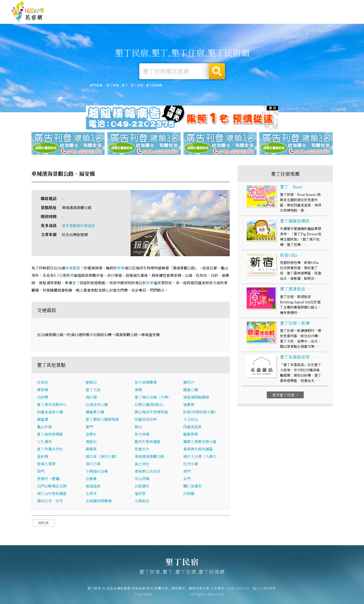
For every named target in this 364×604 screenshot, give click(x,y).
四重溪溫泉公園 (50, 412)
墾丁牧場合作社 (50, 449)
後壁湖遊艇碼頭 (196, 398)
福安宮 (140, 494)
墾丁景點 (317, 20)
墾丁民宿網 (154, 85)
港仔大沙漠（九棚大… (202, 457)
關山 (138, 427)
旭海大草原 (46, 464)
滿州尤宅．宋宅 (50, 501)
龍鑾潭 (43, 420)
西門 (41, 472)
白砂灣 (43, 398)
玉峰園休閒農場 (99, 501)
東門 (89, 427)
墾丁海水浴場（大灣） (153, 398)
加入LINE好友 (264, 591)
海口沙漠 (93, 464)
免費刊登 (272, 6)
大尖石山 (191, 420)
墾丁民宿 (28, 12)
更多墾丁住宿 (286, 395)
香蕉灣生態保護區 (198, 449)
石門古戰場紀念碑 (52, 486)
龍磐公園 (191, 390)
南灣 (138, 390)
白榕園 (189, 494)
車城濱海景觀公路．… (153, 457)
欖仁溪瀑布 (192, 486)
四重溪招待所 (146, 420)
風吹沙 (189, 383)
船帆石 (91, 383)
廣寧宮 (91, 449)
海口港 (91, 398)
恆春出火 (142, 449)
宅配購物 (341, 21)
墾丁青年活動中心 (52, 405)
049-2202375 (238, 591)
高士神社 (142, 464)
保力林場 (142, 435)
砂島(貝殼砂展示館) (199, 412)
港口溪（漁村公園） (102, 457)
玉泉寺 (91, 494)
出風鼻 (91, 479)
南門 (187, 472)
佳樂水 (91, 435)
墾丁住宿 (171, 16)
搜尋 (217, 71)
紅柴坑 (43, 383)
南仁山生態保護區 (52, 494)
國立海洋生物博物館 (151, 412)
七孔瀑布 (44, 442)
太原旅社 (142, 501)
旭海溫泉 (93, 486)
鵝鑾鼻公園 (95, 412)
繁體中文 (338, 5)
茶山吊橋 (142, 479)
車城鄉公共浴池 (148, 472)
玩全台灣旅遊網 (250, 6)
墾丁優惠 (268, 18)
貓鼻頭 (189, 405)
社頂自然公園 (97, 405)
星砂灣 (43, 457)
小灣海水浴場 (97, 472)
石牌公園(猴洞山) (149, 405)
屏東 (69, 268)
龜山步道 (44, 427)
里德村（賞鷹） (50, 479)
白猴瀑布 (142, 486)
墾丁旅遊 (220, 17)
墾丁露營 (195, 17)
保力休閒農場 (146, 383)
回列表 (43, 523)
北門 (187, 479)
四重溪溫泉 (192, 427)
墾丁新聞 (293, 19)
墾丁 (125, 85)
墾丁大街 (93, 390)
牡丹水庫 (191, 464)
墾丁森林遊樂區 (50, 435)
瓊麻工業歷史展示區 (200, 442)
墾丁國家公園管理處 (102, 420)
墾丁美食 (244, 17)
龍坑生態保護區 (148, 442)
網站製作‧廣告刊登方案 (301, 6)
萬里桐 (43, 390)
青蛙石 (91, 442)
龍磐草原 (191, 435)
